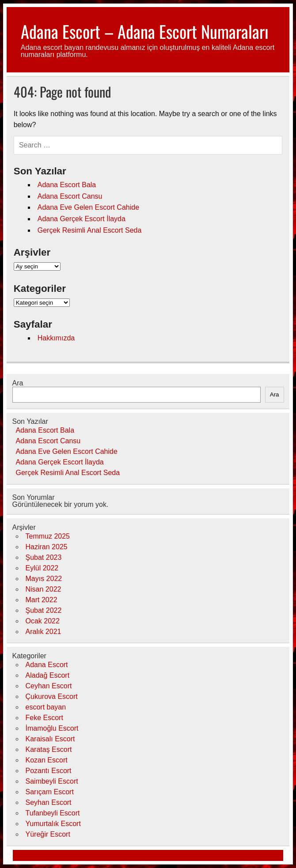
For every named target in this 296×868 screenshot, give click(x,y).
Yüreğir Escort (48, 834)
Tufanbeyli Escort (53, 813)
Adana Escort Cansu (70, 196)
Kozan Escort (47, 760)
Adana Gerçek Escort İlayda (82, 219)
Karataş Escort (49, 749)
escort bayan (46, 707)
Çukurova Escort (52, 696)
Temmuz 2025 (48, 536)
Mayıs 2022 (44, 579)
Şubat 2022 (44, 610)
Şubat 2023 (44, 557)
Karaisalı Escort (50, 739)
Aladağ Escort (48, 675)
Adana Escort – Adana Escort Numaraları (145, 31)
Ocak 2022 (43, 621)
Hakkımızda (56, 338)
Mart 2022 (42, 600)
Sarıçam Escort (50, 792)
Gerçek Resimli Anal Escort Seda (90, 230)
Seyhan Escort (49, 802)
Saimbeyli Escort (52, 781)
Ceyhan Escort (49, 686)
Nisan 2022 (44, 589)
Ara (18, 383)
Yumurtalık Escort (53, 824)
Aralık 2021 (44, 632)
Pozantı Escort (49, 771)
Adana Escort (47, 665)
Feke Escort (44, 718)
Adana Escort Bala (67, 185)
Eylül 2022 (42, 568)
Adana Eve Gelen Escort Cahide (88, 207)
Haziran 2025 (47, 547)
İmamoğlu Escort (52, 728)
